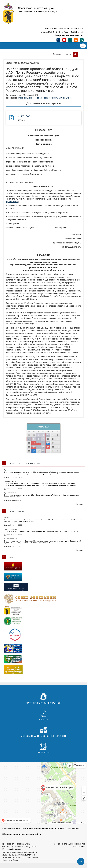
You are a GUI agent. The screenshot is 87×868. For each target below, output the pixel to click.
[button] (81, 862)
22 (38, 447)
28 (34, 451)
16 (43, 443)
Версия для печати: (63, 54)
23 (43, 447)
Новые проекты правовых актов (24, 463)
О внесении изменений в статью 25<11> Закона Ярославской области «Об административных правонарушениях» (42, 496)
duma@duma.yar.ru (13, 849)
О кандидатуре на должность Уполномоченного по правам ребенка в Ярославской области (41, 531)
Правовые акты (16, 511)
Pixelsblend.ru (79, 847)
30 (43, 451)
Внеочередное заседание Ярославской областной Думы (45, 98)
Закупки (43, 720)
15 (39, 443)
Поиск (61, 829)
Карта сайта (73, 829)
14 (34, 443)
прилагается (12, 202)
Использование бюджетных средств (43, 736)
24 (48, 447)
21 (34, 447)
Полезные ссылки (11, 829)
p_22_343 (24, 116)
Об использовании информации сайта (22, 834)
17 (48, 443)
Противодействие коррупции (43, 703)
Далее (79, 504)
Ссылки (13, 557)
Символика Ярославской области (39, 829)
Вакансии (43, 753)
